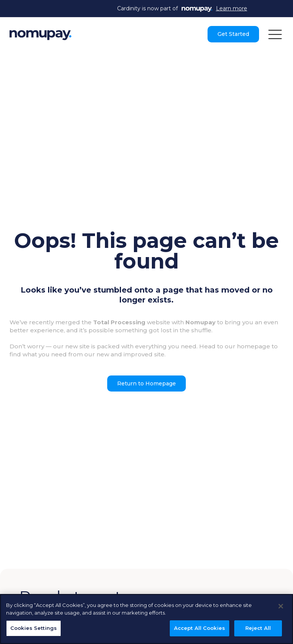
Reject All (258, 628)
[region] (146, 619)
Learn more (232, 8)
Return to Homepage (146, 383)
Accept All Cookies (200, 628)
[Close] (281, 606)
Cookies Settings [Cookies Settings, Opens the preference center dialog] (34, 628)
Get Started (233, 34)
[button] (275, 34)
